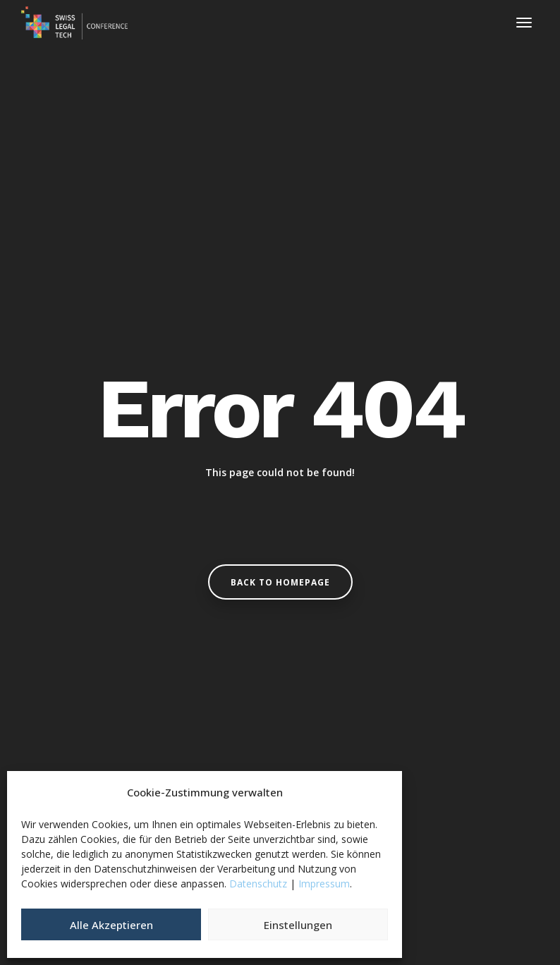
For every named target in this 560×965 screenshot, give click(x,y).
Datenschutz (258, 884)
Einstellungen (298, 925)
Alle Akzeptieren (111, 925)
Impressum (324, 884)
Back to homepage (280, 582)
